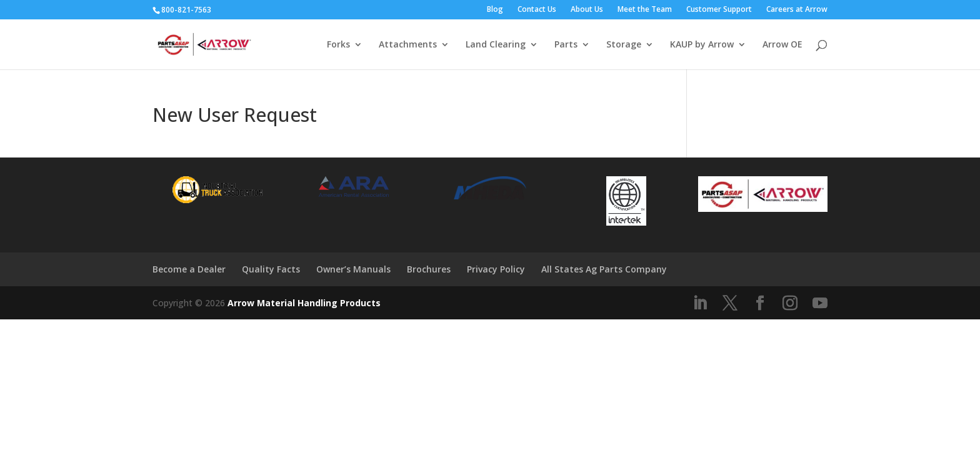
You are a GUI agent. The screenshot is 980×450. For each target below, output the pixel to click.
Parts (566, 45)
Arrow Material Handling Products (304, 303)
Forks (338, 45)
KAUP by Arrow (702, 45)
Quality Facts (271, 269)
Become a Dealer (189, 269)
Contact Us (537, 10)
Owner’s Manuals (353, 269)
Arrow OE (782, 45)
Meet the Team (645, 10)
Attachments (408, 45)
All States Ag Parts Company (604, 269)
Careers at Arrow (797, 10)
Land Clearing (496, 45)
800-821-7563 (186, 10)
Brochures (429, 269)
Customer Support (719, 10)
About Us (587, 10)
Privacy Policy (496, 269)
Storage (624, 45)
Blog (495, 10)
